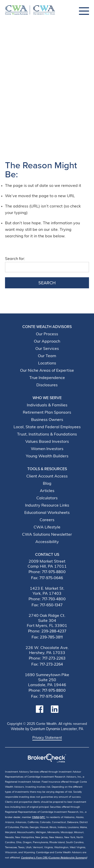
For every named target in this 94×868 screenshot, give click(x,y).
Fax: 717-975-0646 (47, 578)
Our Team (47, 356)
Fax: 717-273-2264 (47, 664)
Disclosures (47, 385)
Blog (47, 484)
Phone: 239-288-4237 (47, 631)
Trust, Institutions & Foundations (47, 435)
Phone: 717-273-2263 (47, 658)
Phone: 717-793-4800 (47, 599)
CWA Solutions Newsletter (47, 535)
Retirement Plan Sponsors (47, 413)
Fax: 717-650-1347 (47, 605)
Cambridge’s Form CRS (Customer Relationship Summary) (54, 857)
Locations (47, 363)
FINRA (36, 817)
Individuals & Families (47, 405)
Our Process (47, 334)
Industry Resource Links (47, 506)
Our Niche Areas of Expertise (47, 371)
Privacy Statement (47, 738)
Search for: (15, 259)
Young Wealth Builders (47, 456)
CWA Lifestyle (47, 527)
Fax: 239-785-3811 (47, 637)
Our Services (47, 349)
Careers (47, 520)
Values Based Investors (47, 442)
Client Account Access (47, 476)
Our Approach (47, 342)
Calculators (47, 498)
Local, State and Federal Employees (47, 427)
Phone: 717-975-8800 (47, 572)
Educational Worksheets (47, 513)
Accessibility (47, 542)
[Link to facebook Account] (40, 709)
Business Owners (47, 420)
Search (47, 283)
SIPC (42, 817)
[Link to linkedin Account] (55, 709)
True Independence (47, 378)
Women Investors (47, 449)
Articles (47, 491)
